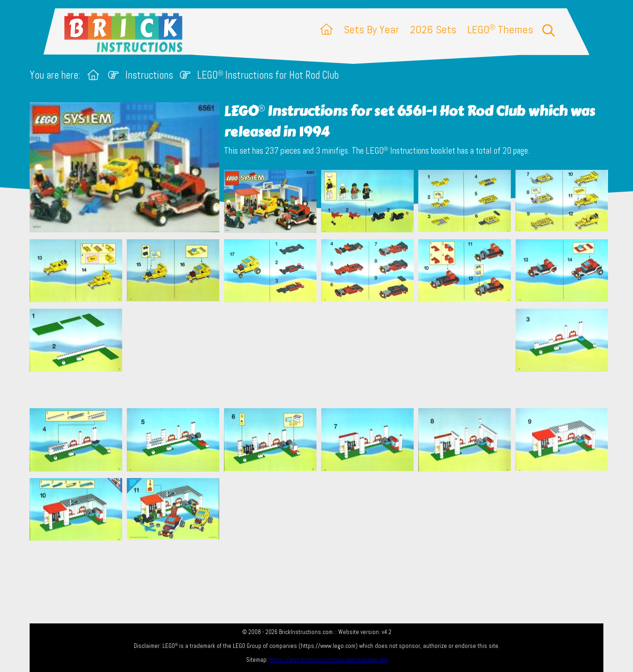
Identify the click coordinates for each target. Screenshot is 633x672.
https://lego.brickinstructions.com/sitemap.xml (328, 660)
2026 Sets (433, 29)
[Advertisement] (321, 355)
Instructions (149, 75)
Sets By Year (371, 29)
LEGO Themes (500, 29)
